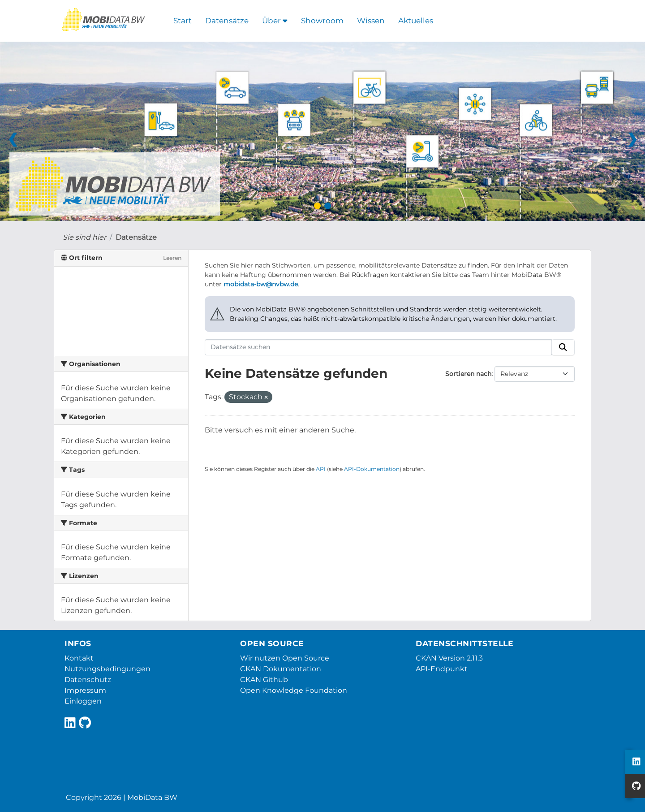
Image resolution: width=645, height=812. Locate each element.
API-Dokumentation (372, 469)
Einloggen (83, 701)
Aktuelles (416, 21)
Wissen (371, 21)
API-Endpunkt (442, 669)
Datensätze (227, 21)
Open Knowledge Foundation (294, 690)
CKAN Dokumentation (281, 669)
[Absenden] (563, 347)
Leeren (172, 258)
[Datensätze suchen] (378, 347)
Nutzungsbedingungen (107, 669)
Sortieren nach (468, 374)
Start (183, 21)
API (321, 469)
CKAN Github (264, 680)
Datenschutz (88, 680)
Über (275, 21)
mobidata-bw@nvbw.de (261, 284)
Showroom (322, 21)
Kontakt (79, 658)
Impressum (85, 690)
